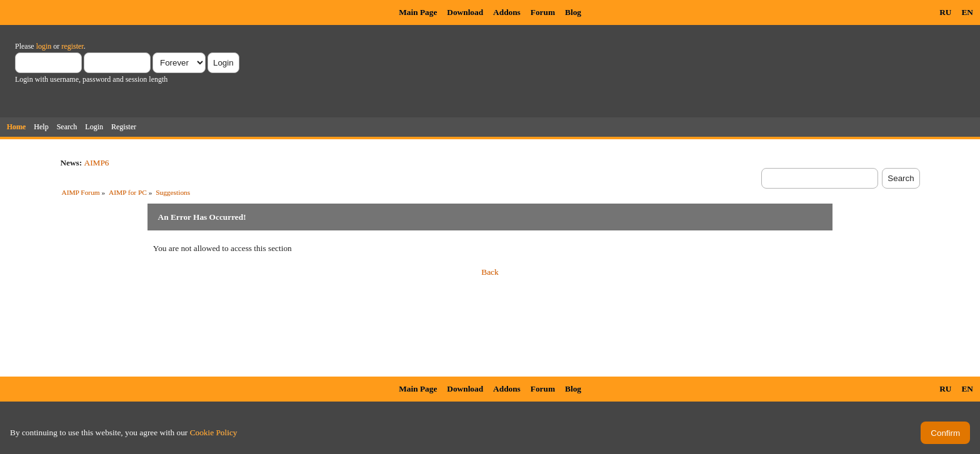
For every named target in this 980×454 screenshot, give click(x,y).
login (44, 46)
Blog (573, 12)
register (72, 46)
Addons (507, 12)
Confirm (945, 433)
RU (945, 12)
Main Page (418, 12)
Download (465, 12)
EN (967, 12)
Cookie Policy (214, 432)
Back (490, 272)
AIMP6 (97, 163)
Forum (543, 12)
